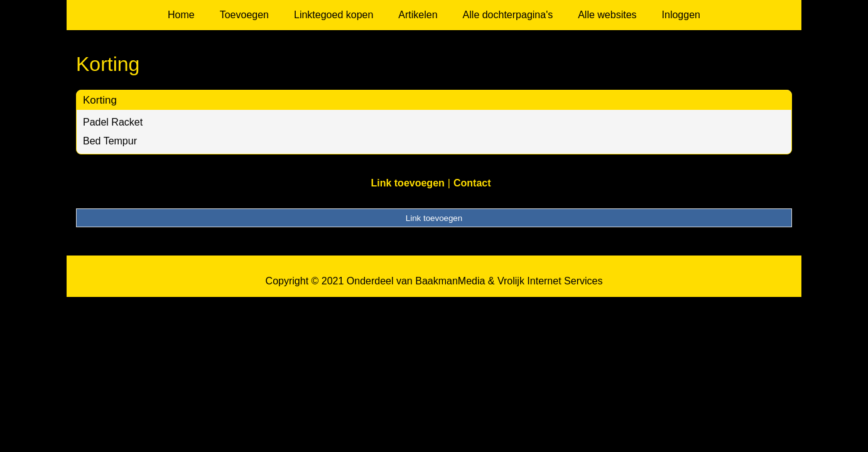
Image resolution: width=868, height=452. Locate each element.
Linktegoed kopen (334, 15)
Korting (100, 100)
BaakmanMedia (450, 281)
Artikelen (418, 15)
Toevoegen (244, 15)
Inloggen (681, 15)
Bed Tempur (110, 141)
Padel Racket (113, 122)
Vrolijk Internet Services (550, 281)
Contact (472, 183)
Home (181, 15)
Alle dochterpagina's (508, 15)
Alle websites (607, 15)
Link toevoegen (407, 183)
